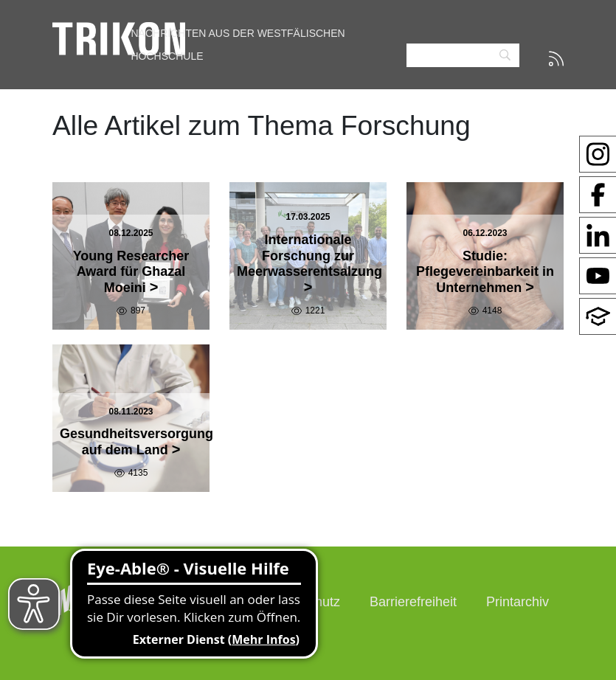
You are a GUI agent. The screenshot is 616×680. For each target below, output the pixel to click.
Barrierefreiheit (413, 602)
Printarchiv (518, 602)
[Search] (463, 56)
